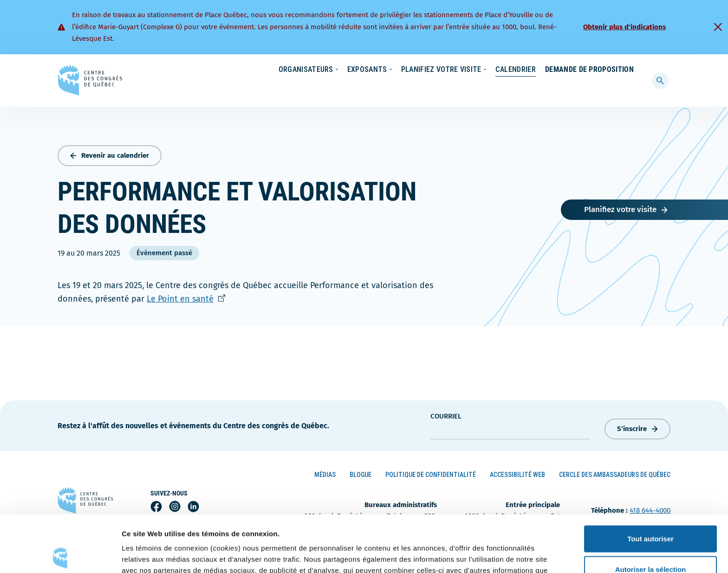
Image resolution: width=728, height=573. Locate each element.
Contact (596, 70)
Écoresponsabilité (409, 70)
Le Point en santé (186, 297)
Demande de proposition (589, 88)
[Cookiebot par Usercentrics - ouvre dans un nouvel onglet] (60, 555)
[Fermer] (718, 27)
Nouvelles (466, 70)
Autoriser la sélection (651, 512)
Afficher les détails (511, 555)
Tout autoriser (650, 482)
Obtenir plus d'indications (624, 27)
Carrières (511, 70)
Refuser (650, 543)
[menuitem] (630, 69)
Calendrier (506, 88)
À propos (554, 70)
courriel (446, 414)
